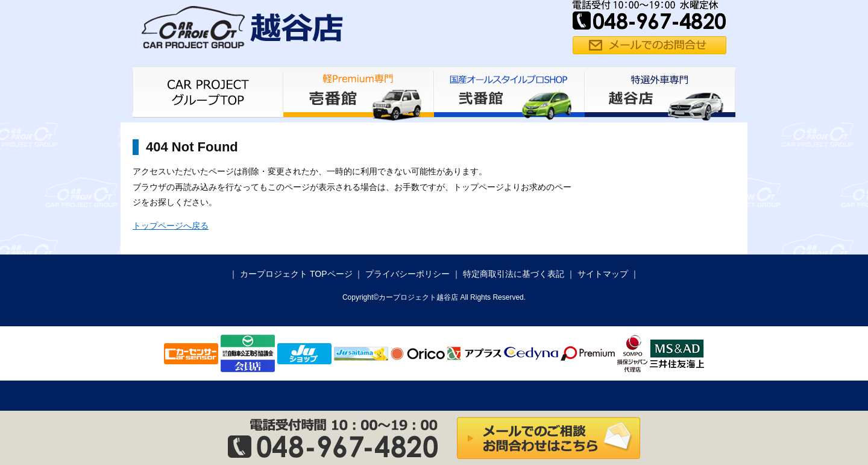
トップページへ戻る (171, 226)
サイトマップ (603, 274)
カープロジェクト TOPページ (296, 274)
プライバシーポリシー (407, 274)
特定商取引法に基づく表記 (514, 274)
